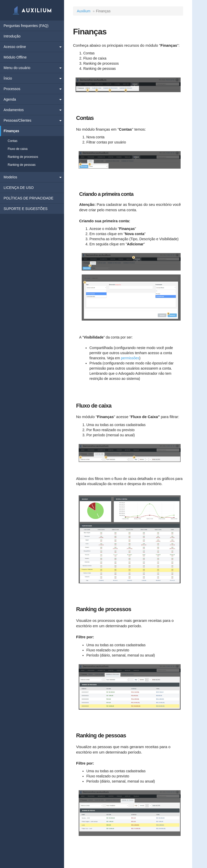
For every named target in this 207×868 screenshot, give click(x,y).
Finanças (11, 131)
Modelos (10, 177)
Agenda (10, 99)
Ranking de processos (23, 157)
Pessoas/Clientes (17, 120)
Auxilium (84, 11)
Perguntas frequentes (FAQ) (26, 26)
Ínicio (8, 78)
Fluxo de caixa (18, 149)
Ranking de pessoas (22, 165)
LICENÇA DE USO (19, 188)
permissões (130, 358)
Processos (12, 89)
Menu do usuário (17, 68)
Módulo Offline (15, 57)
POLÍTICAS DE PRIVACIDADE (28, 198)
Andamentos (14, 110)
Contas (13, 141)
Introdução (12, 36)
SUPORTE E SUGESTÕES (26, 209)
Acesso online (15, 47)
